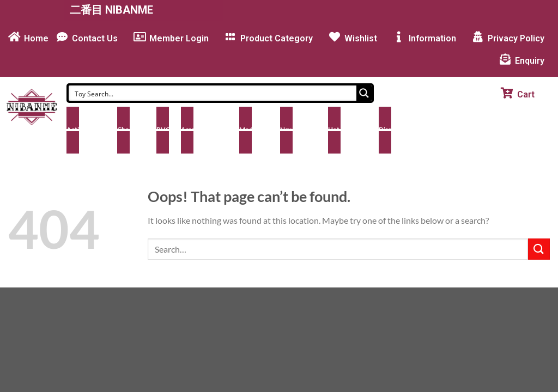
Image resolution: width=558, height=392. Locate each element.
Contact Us (95, 38)
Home (36, 38)
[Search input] (213, 93)
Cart (526, 94)
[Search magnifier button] (364, 93)
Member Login (179, 38)
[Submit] (539, 249)
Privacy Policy (516, 38)
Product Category (277, 38)
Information (432, 38)
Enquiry (530, 61)
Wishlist (361, 38)
